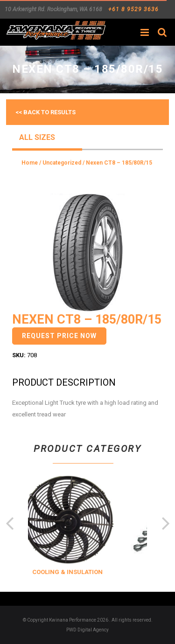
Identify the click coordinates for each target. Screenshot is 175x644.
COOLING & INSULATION (79, 572)
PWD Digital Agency (87, 630)
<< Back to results (45, 112)
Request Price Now (59, 336)
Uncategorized (62, 163)
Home (30, 163)
